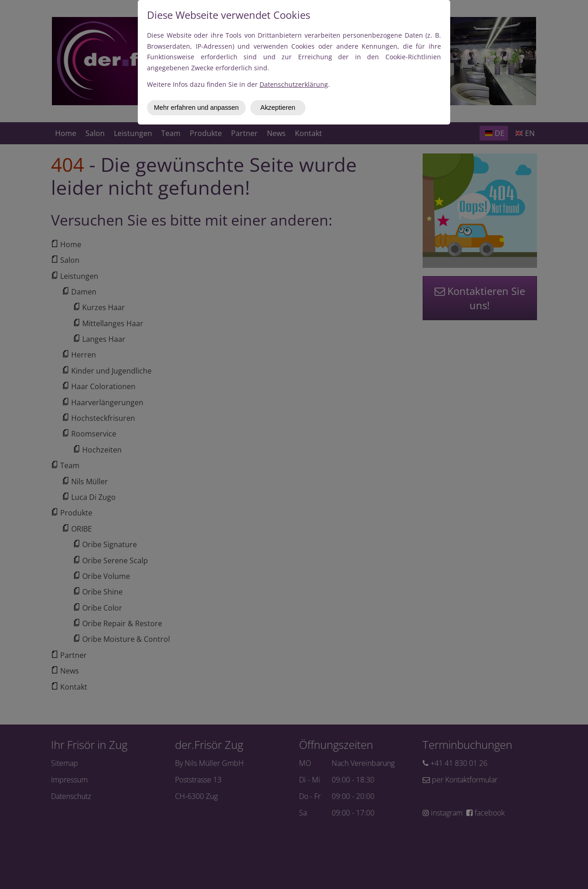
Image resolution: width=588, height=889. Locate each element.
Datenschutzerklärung (294, 84)
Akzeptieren (278, 108)
